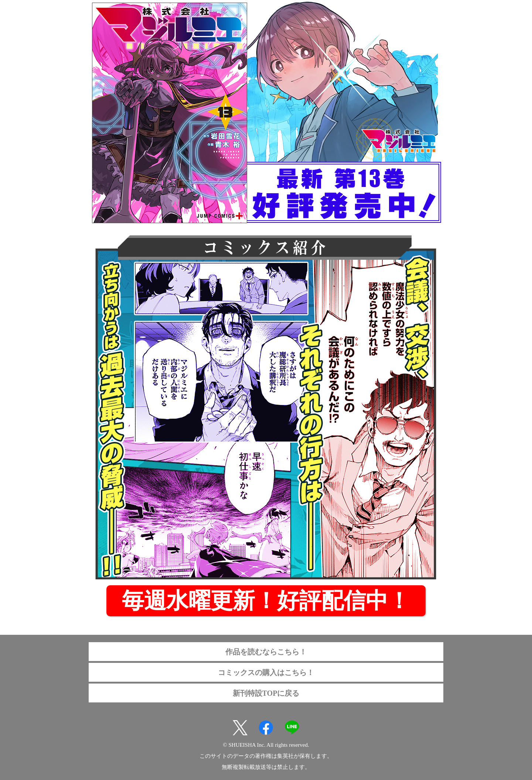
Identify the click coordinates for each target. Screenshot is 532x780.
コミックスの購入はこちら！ (266, 672)
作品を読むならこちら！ (266, 652)
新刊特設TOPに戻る (266, 693)
